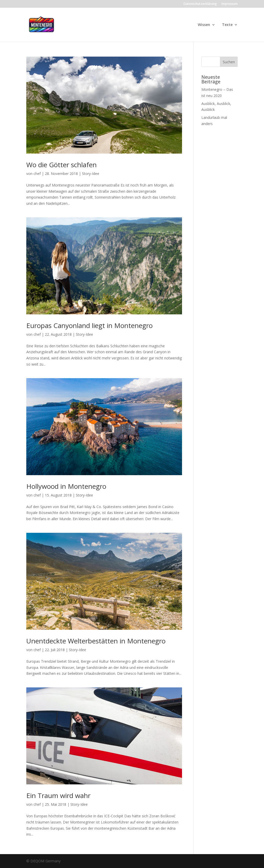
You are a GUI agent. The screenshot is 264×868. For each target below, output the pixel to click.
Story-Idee (91, 174)
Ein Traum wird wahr (58, 795)
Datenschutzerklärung (200, 4)
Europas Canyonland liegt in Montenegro (89, 325)
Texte (227, 25)
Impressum (230, 4)
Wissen (204, 25)
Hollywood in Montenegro (66, 486)
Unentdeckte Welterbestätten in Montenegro (96, 641)
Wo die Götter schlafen (61, 165)
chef (37, 174)
